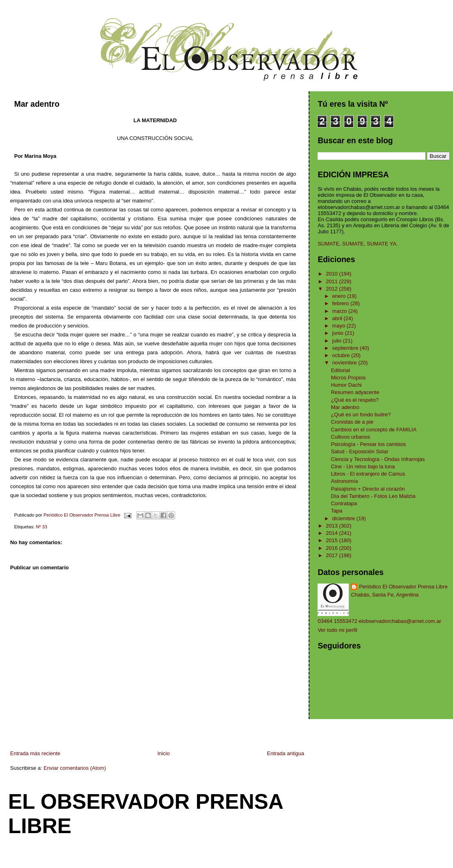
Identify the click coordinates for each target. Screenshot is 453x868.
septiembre (346, 348)
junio (338, 333)
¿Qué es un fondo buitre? (361, 415)
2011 (333, 281)
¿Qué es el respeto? (355, 400)
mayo (339, 326)
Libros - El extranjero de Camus (368, 474)
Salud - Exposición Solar (360, 451)
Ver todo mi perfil (337, 630)
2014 (333, 533)
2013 (333, 526)
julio (338, 341)
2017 (333, 555)
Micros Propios (348, 378)
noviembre (345, 363)
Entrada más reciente (35, 753)
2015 (333, 540)
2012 (333, 289)
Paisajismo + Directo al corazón (368, 489)
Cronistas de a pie (352, 422)
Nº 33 (41, 527)
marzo (340, 311)
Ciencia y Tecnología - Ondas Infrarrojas (378, 459)
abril (338, 318)
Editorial (340, 370)
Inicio (163, 753)
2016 (333, 548)
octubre (342, 355)
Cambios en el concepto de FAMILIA (374, 430)
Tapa (337, 511)
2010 (333, 274)
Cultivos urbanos (351, 437)
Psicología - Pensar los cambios (368, 444)
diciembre (344, 518)
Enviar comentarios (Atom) (75, 768)
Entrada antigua (286, 753)
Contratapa (344, 503)
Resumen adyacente (355, 392)
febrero (341, 303)
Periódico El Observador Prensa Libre (403, 587)
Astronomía (344, 481)
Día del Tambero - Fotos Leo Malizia (373, 496)
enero (340, 296)
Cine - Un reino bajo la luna (363, 466)
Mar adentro (345, 407)
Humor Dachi (346, 385)
